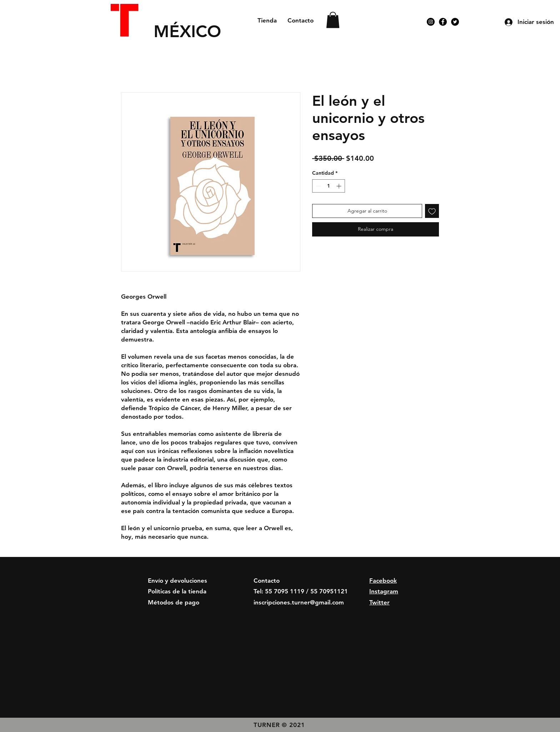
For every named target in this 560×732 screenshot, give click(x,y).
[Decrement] (318, 186)
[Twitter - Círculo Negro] (455, 22)
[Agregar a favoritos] (432, 211)
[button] (333, 20)
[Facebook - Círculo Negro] (443, 22)
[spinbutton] (329, 186)
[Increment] (339, 186)
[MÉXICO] (199, 31)
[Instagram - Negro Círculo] (431, 22)
